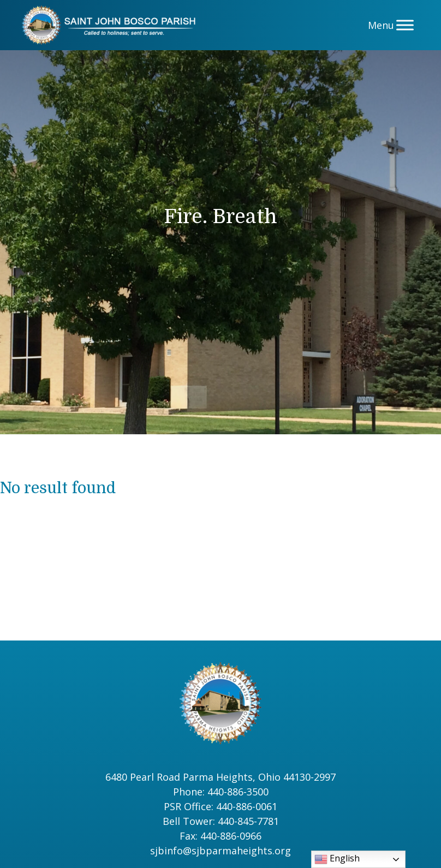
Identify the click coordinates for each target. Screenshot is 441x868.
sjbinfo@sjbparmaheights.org (221, 851)
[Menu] (405, 25)
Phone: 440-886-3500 (221, 792)
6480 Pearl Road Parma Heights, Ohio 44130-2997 (221, 777)
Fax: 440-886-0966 (221, 836)
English (337, 859)
